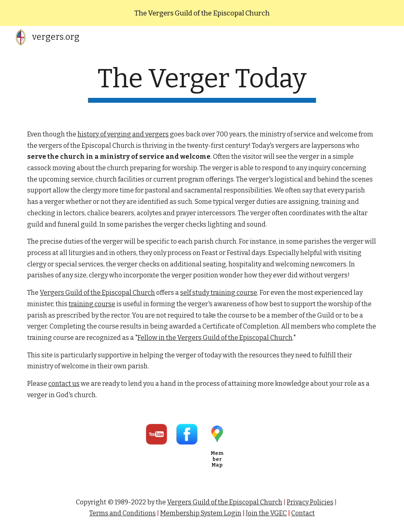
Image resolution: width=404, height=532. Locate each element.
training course (92, 304)
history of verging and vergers (123, 134)
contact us (64, 384)
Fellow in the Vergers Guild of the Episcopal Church (215, 338)
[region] (202, 13)
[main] (202, 83)
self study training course (219, 293)
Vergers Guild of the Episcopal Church (97, 293)
